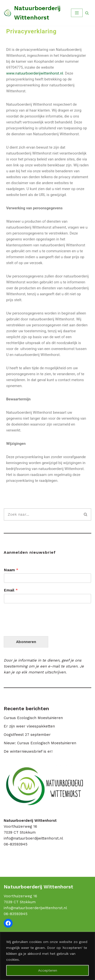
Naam (11, 570)
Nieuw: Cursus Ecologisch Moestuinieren (40, 743)
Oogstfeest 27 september (27, 735)
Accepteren (48, 970)
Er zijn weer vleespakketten (29, 726)
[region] (47, 956)
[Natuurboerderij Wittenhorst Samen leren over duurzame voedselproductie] (34, 13)
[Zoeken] (87, 13)
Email (11, 590)
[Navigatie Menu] (77, 13)
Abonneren (26, 642)
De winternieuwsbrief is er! (28, 751)
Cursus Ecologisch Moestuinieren (33, 718)
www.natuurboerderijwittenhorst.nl (35, 73)
